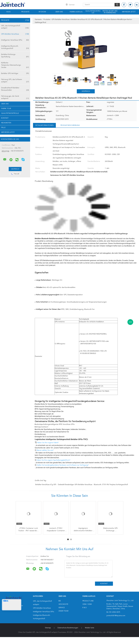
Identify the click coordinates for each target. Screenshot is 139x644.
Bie (60, 601)
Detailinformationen (44, 125)
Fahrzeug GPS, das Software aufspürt (15, 81)
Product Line (88, 601)
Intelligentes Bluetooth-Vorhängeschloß (15, 47)
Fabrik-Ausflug (76, 12)
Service (62, 608)
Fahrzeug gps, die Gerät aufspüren (15, 97)
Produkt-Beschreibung (70, 125)
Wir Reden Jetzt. (129, 12)
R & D (85, 608)
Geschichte (63, 604)
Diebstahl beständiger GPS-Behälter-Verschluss (75, 485)
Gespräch (86, 91)
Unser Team (63, 611)
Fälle (3, 128)
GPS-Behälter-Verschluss (15, 34)
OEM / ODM (87, 604)
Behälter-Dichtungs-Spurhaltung (15, 56)
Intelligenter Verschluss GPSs (15, 40)
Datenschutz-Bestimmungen (68, 628)
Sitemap (48, 628)
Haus (8, 12)
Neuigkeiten (6, 123)
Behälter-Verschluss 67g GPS (46, 485)
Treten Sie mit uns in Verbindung (110, 12)
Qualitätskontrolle (93, 12)
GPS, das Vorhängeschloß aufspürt (15, 27)
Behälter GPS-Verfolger (15, 73)
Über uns (59, 12)
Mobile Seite (90, 628)
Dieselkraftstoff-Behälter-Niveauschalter (15, 89)
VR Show (42, 12)
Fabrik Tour (6, 109)
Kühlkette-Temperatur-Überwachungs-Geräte (15, 65)
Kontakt (5, 118)
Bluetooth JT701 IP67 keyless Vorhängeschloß (111, 485)
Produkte (25, 12)
